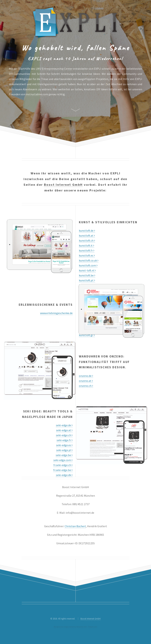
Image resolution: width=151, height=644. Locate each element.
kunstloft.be (87, 275)
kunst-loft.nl (87, 270)
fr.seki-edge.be (63, 470)
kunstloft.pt (87, 280)
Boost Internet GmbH (63, 185)
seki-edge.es (64, 445)
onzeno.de (86, 376)
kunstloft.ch (87, 241)
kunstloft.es (87, 255)
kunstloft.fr (87, 250)
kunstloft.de (87, 231)
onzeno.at (86, 381)
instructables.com (37, 94)
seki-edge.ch (64, 435)
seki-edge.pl (64, 450)
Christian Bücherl (75, 526)
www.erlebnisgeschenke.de (56, 313)
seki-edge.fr (65, 440)
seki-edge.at (64, 430)
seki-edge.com (63, 460)
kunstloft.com (88, 265)
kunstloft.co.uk (89, 260)
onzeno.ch (86, 386)
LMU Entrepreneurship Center (54, 69)
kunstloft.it (87, 245)
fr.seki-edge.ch (63, 465)
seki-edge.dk (64, 475)
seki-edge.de (64, 425)
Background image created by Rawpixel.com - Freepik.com (75, 627)
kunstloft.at (87, 236)
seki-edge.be (64, 455)
